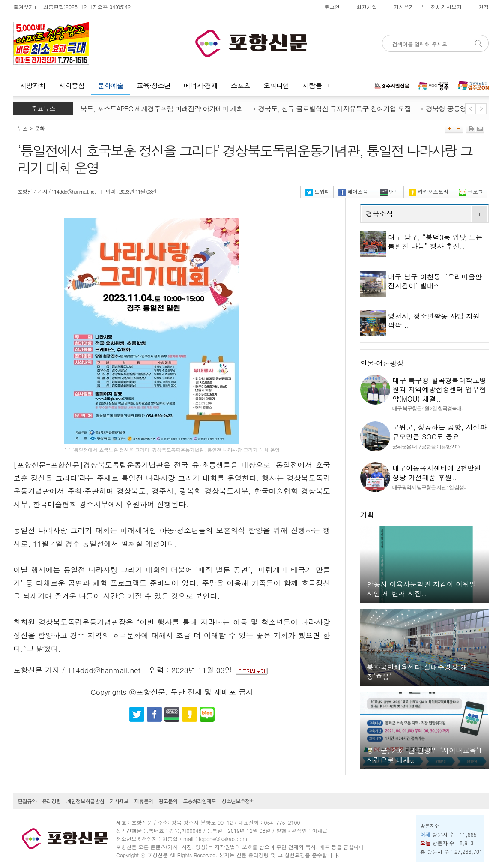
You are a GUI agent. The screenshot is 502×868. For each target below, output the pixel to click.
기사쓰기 (404, 7)
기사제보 (119, 801)
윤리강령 (51, 801)
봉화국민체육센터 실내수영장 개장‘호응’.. (417, 672)
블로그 (471, 191)
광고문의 (168, 801)
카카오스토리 (429, 191)
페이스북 (353, 191)
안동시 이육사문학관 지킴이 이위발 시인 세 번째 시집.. (421, 589)
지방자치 (33, 86)
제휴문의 (143, 801)
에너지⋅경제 (201, 86)
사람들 (312, 86)
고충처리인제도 (199, 801)
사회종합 (72, 86)
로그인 (332, 7)
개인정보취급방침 (85, 801)
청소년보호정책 (238, 801)
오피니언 (276, 86)
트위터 (318, 191)
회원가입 (367, 7)
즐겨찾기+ (25, 7)
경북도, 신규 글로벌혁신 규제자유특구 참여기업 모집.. (339, 109)
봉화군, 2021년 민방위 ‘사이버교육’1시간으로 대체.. (424, 755)
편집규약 (27, 801)
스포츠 (241, 86)
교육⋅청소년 (154, 86)
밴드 (390, 191)
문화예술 (111, 86)
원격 (484, 7)
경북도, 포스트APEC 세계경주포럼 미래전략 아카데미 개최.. (163, 109)
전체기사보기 (446, 7)
